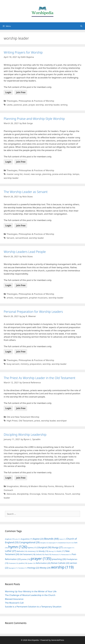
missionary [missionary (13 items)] (33, 551)
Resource (59, 494)
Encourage (35, 494)
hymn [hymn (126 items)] (18, 547)
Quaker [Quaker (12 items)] (31, 563)
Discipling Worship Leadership (25, 434)
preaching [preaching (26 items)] (59, 559)
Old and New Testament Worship (23, 417)
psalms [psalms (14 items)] (23, 563)
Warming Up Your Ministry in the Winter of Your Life (31, 591)
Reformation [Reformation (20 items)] (43, 563)
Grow (44, 494)
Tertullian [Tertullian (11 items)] (22, 568)
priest (37, 421)
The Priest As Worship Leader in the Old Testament (40, 378)
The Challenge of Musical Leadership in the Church (30, 595)
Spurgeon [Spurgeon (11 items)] (13, 568)
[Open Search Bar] (81, 26)
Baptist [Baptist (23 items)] (38, 539)
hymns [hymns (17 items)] (32, 548)
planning (47, 174)
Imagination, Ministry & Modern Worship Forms (30, 486)
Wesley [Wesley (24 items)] (45, 568)
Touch (68, 494)
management (21, 298)
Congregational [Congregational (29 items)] (29, 542)
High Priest (12, 421)
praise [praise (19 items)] (26, 559)
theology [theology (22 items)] (33, 568)
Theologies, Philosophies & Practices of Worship (30, 101)
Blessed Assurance (14, 599)
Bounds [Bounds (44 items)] (51, 539)
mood (27, 174)
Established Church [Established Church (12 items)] (66, 543)
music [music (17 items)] (61, 551)
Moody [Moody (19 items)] (43, 551)
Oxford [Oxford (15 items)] (40, 554)
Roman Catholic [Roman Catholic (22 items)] (60, 563)
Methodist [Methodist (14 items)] (22, 551)
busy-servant (13, 364)
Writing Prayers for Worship (23, 52)
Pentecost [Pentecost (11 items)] (56, 555)
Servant (10, 238)
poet (25, 105)
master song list (15, 174)
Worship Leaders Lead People (25, 252)
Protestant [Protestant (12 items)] (14, 563)
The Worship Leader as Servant (26, 192)
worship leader (52, 105)
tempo (76, 174)
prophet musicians (38, 298)
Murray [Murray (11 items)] (52, 551)
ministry (25, 364)
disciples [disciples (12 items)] (44, 543)
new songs (36, 174)
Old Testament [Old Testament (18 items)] (28, 554)
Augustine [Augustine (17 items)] (27, 539)
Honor (51, 494)
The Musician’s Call (14, 603)
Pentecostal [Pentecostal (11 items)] (66, 555)
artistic (10, 298)
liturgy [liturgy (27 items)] (57, 547)
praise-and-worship (62, 174)
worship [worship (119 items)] (62, 567)
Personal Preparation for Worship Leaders (33, 312)
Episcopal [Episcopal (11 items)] (53, 543)
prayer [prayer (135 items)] (41, 559)
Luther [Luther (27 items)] (10, 551)
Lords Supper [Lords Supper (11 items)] (69, 548)
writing (64, 105)
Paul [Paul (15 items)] (48, 554)
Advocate (11, 494)
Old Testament (26, 421)
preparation (36, 364)
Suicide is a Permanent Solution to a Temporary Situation (33, 607)
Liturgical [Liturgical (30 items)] (44, 547)
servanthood (22, 238)
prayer (32, 105)
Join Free (21, 92)
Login (8, 92)
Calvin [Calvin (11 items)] (62, 539)
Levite (10, 105)
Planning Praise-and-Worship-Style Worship (34, 119)
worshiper (62, 421)
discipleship (23, 494)
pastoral (18, 105)
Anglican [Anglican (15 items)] (10, 539)
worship (40, 105)
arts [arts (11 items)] (18, 539)
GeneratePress (58, 640)
